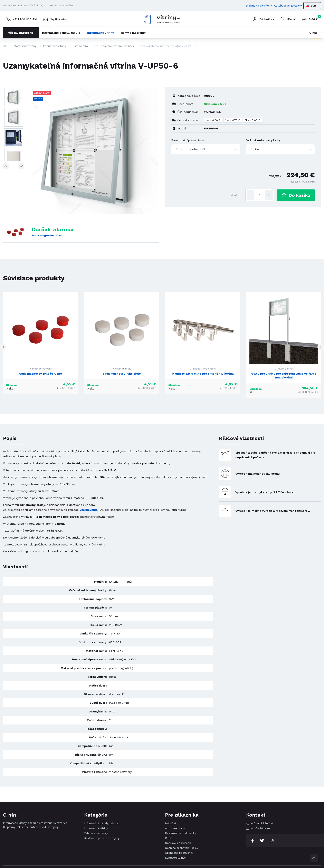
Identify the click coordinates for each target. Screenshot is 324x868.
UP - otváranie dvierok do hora (114, 46)
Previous (6, 166)
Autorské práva (175, 828)
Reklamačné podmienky (181, 833)
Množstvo (236, 195)
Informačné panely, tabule (61, 33)
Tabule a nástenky (96, 833)
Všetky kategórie (21, 33)
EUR (311, 6)
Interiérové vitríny (54, 46)
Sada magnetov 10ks (47, 235)
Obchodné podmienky (179, 853)
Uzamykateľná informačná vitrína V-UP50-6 (168, 46)
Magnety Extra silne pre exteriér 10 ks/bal (203, 374)
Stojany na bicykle (257, 6)
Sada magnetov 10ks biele (122, 374)
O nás (313, 33)
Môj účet (171, 823)
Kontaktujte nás (175, 858)
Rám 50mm (80, 46)
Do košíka (296, 195)
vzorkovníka (89, 510)
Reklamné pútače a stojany (102, 838)
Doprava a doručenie (178, 843)
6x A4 (255, 149)
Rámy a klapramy (133, 33)
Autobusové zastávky (288, 6)
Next (21, 166)
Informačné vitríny (101, 33)
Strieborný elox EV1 (190, 149)
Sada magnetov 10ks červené (41, 374)
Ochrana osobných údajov (182, 848)
